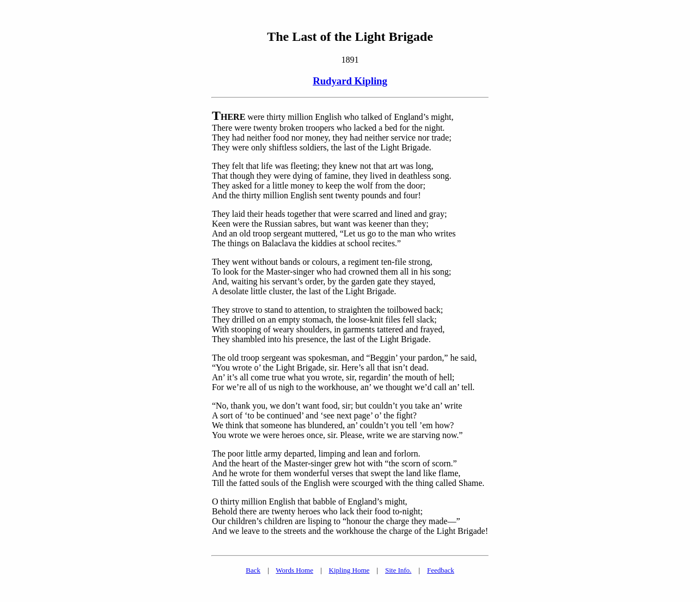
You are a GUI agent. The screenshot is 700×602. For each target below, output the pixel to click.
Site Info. (398, 570)
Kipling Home (349, 570)
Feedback (441, 570)
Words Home (294, 570)
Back (253, 570)
